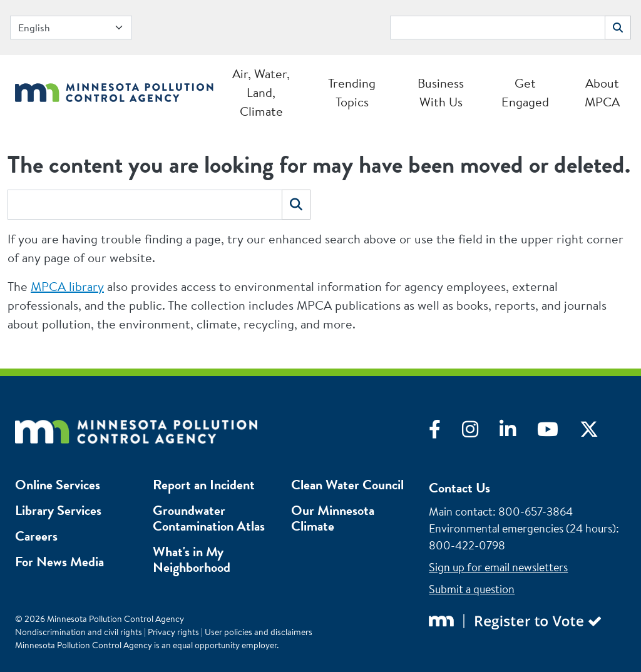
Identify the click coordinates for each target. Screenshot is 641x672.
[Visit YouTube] (558, 432)
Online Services (58, 485)
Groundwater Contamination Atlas (209, 518)
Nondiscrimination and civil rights (79, 632)
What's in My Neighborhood (192, 559)
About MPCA (602, 92)
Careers (36, 536)
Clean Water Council (347, 485)
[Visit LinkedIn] (518, 432)
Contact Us (459, 488)
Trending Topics (352, 92)
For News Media (59, 562)
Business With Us (441, 92)
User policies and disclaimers (259, 632)
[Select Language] (71, 28)
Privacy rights (173, 632)
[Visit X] (598, 432)
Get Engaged (525, 92)
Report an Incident (204, 485)
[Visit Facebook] (445, 432)
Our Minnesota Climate (333, 518)
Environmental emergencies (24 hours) (522, 528)
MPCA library (67, 286)
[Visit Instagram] (481, 432)
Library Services (58, 510)
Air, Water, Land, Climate (261, 92)
